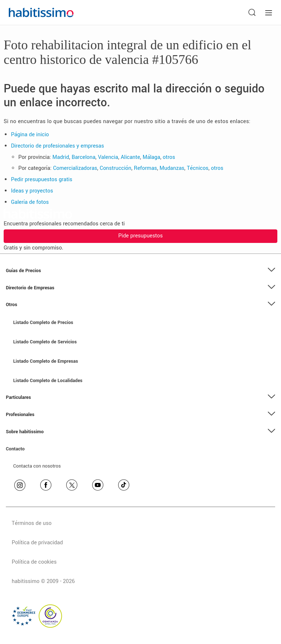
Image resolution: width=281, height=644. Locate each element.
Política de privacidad (37, 543)
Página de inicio (30, 135)
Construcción (116, 168)
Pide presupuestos (140, 236)
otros (169, 157)
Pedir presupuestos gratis (42, 180)
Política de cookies (34, 562)
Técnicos (198, 168)
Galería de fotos (30, 202)
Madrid (61, 157)
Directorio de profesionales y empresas (57, 146)
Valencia (108, 157)
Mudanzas (172, 168)
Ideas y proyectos (32, 191)
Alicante (130, 157)
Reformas (145, 168)
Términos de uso (32, 523)
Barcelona (84, 157)
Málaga (151, 157)
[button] (140, 271)
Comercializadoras (75, 168)
